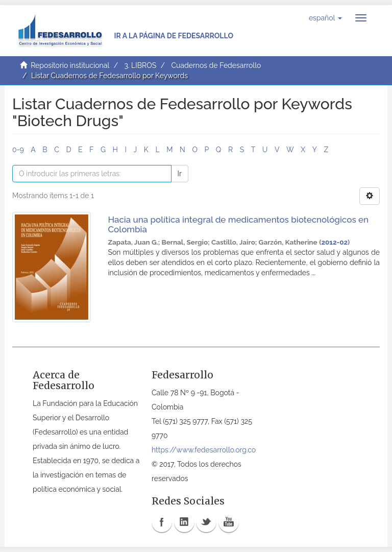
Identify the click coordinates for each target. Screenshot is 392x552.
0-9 (18, 150)
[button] (325, 18)
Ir (180, 174)
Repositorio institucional (70, 65)
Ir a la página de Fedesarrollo (174, 36)
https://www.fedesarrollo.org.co (204, 450)
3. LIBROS (140, 65)
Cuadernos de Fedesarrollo (216, 65)
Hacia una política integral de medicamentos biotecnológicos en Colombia (239, 224)
